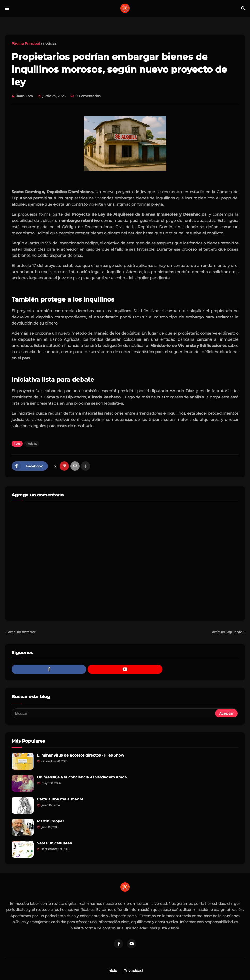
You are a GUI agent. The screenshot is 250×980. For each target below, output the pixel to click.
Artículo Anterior (22, 632)
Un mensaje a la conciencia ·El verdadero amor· (82, 777)
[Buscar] (114, 713)
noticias (50, 43)
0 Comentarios (88, 96)
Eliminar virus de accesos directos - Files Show (81, 755)
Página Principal (26, 43)
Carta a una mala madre (60, 799)
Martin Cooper (50, 821)
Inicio (112, 971)
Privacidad (133, 971)
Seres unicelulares (54, 843)
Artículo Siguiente (227, 632)
